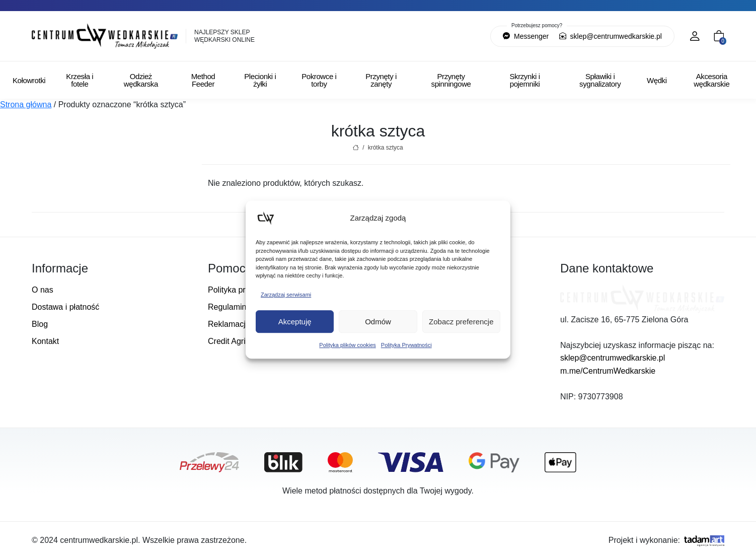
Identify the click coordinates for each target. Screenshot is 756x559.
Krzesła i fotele (80, 80)
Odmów (378, 322)
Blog (40, 324)
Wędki (657, 80)
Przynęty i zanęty (381, 80)
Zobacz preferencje (461, 322)
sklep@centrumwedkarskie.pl (611, 36)
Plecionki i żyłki (260, 80)
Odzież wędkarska (141, 80)
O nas (43, 290)
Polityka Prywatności (406, 345)
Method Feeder (203, 80)
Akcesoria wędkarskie (711, 80)
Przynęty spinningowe (451, 80)
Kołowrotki (29, 80)
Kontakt (45, 341)
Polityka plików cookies (348, 345)
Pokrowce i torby (319, 80)
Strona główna (26, 104)
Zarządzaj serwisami (286, 295)
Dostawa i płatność (65, 307)
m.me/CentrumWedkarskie (608, 371)
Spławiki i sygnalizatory (600, 80)
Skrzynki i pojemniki (524, 80)
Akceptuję (295, 322)
